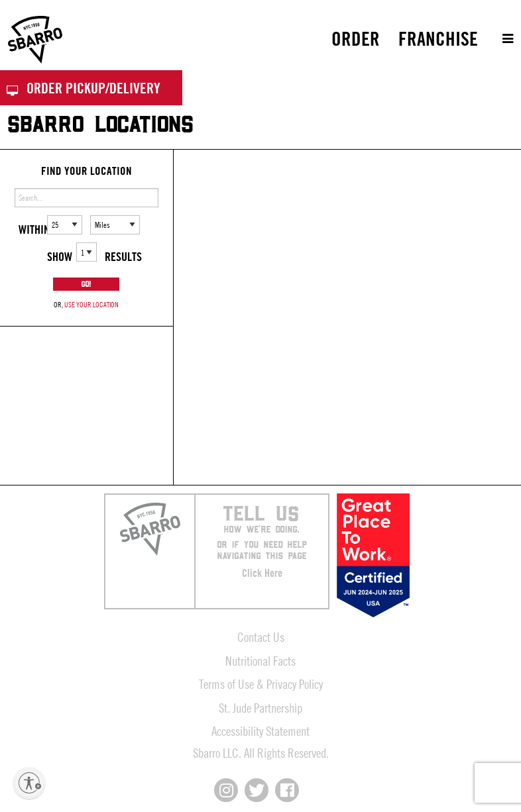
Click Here (262, 573)
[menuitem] (355, 39)
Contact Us (261, 637)
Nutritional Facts (260, 661)
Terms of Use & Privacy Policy (261, 684)
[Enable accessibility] (29, 783)
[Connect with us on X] (257, 790)
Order (356, 38)
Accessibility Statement (260, 731)
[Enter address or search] (86, 198)
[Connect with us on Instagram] (226, 790)
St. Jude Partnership (260, 708)
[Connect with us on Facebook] (287, 790)
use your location (91, 304)
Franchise (438, 38)
